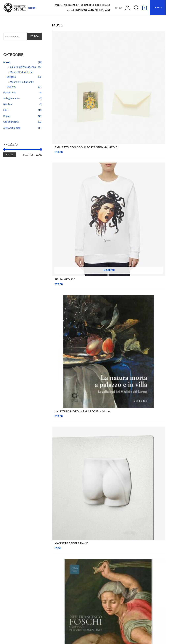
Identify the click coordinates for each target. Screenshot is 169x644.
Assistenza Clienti (138, 546)
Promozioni (9, 93)
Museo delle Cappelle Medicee (59, 546)
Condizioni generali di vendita (144, 574)
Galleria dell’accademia (14, 546)
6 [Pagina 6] (88, 345)
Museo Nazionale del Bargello (59, 553)
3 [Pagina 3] (68, 345)
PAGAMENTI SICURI (138, 409)
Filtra (10, 155)
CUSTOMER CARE (84, 410)
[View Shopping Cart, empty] (144, 8)
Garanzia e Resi (136, 588)
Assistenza (138, 537)
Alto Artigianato (12, 128)
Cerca (34, 37)
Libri (6, 111)
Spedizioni (133, 581)
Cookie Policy (135, 609)
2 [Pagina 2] (62, 345)
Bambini (8, 105)
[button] (136, 8)
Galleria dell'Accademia (23, 68)
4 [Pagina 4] (75, 345)
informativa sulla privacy (98, 374)
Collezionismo (11, 122)
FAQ (130, 595)
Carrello (133, 567)
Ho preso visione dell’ (84, 375)
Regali (7, 117)
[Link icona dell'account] (127, 8)
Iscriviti (152, 365)
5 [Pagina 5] (82, 345)
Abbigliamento (11, 99)
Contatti (133, 553)
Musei (7, 63)
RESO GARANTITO (31, 410)
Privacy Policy (135, 602)
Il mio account (136, 560)
